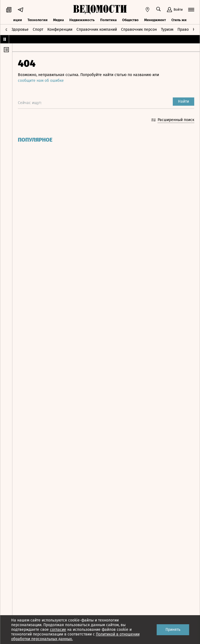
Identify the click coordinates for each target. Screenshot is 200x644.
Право (183, 30)
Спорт (38, 30)
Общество (130, 20)
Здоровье (20, 30)
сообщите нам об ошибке (41, 81)
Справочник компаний (97, 30)
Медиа (58, 20)
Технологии (38, 20)
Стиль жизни (182, 20)
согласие (58, 630)
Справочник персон (139, 30)
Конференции (60, 30)
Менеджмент (155, 20)
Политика (108, 20)
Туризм (167, 30)
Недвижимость (82, 20)
